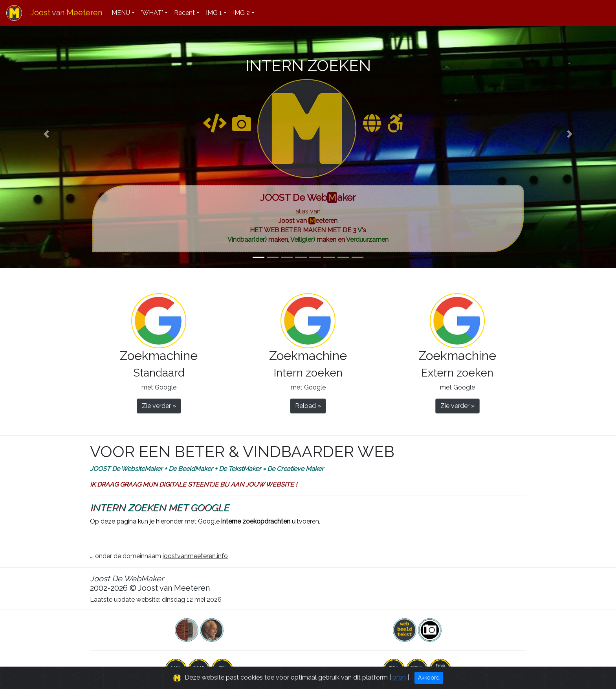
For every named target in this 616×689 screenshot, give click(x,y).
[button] (46, 134)
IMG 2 (241, 13)
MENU (121, 13)
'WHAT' (152, 13)
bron (399, 677)
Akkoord (429, 678)
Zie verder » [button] (159, 406)
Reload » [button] (308, 406)
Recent (184, 13)
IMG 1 (214, 13)
